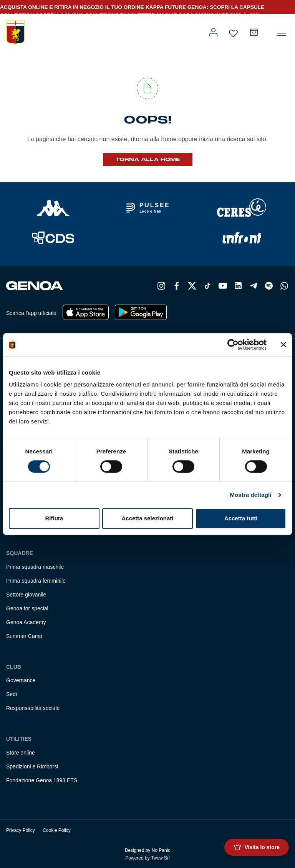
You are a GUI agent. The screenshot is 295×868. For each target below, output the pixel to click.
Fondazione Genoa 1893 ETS (42, 780)
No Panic (161, 850)
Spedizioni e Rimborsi (32, 766)
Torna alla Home (148, 160)
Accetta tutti (241, 518)
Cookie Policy (57, 830)
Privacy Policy (21, 830)
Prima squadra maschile (35, 567)
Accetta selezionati (147, 518)
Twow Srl (160, 858)
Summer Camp (24, 636)
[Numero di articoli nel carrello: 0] (254, 32)
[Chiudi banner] (283, 345)
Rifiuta (54, 518)
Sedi (12, 694)
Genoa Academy (26, 622)
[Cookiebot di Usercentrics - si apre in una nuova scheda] (233, 345)
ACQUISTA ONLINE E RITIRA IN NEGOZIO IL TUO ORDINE (72, 7)
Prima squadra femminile (36, 581)
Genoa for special (27, 608)
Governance (21, 680)
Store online (21, 753)
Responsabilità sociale (33, 708)
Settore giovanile (26, 595)
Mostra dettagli (250, 495)
